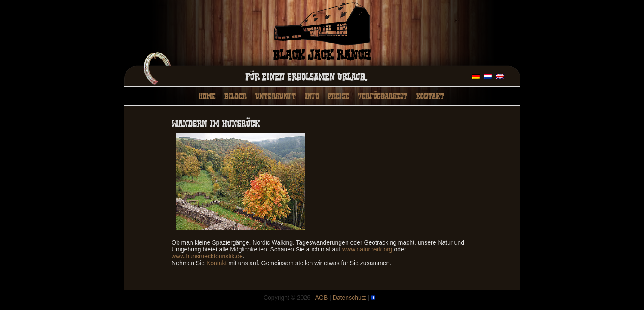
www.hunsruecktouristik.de (207, 256)
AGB (322, 298)
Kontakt (216, 263)
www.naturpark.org (367, 249)
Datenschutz (350, 298)
